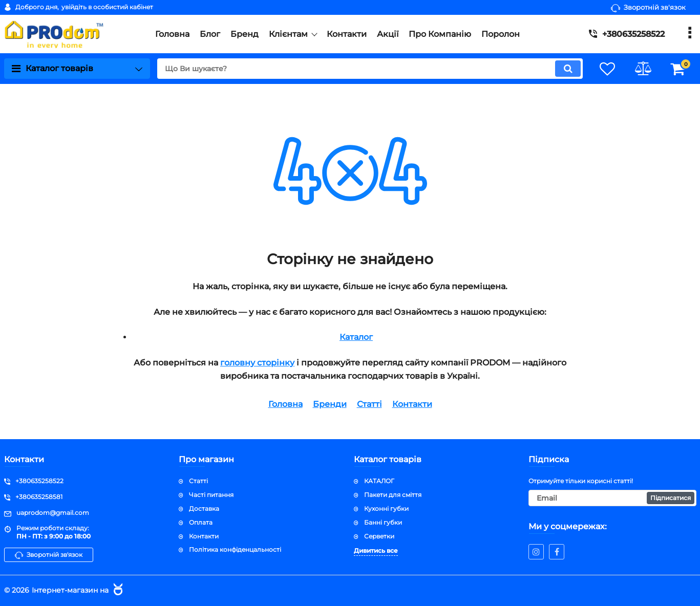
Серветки (379, 536)
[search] (369, 69)
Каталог (356, 337)
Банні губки (383, 522)
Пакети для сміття (393, 495)
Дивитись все (376, 550)
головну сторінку (257, 363)
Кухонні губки (386, 508)
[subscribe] (612, 498)
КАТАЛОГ (379, 481)
